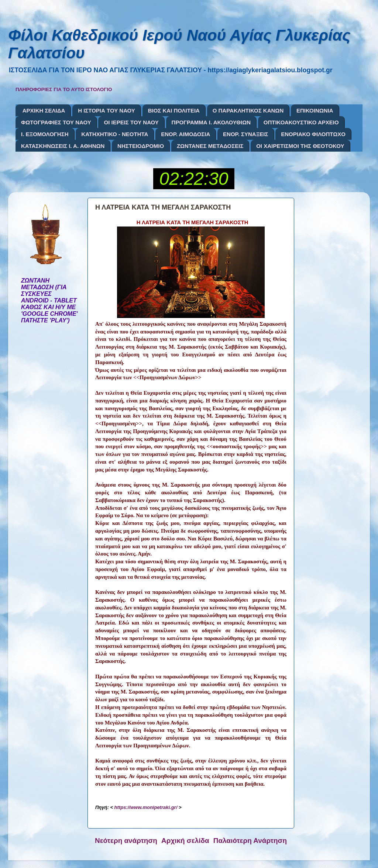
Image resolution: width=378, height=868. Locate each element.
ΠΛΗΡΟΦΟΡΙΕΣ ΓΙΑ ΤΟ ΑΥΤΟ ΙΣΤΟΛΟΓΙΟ (64, 89)
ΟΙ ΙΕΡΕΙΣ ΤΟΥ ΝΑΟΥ (131, 122)
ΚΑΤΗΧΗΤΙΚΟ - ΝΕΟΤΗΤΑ (115, 134)
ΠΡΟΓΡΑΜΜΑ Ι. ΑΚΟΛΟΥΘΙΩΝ (211, 122)
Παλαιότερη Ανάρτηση (250, 841)
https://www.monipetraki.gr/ (146, 807)
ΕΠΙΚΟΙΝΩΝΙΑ (315, 110)
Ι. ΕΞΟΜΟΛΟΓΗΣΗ (45, 134)
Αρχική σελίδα (185, 841)
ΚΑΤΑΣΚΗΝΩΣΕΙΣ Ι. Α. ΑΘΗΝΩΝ (63, 146)
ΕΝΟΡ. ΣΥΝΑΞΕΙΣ (245, 134)
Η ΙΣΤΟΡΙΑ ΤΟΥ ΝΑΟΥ (106, 110)
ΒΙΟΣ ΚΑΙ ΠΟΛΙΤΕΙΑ (174, 110)
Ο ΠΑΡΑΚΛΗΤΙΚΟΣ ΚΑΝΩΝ (248, 110)
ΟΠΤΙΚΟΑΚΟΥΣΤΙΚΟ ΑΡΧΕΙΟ (301, 122)
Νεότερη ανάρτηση (126, 841)
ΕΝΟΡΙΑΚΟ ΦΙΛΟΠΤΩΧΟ (313, 134)
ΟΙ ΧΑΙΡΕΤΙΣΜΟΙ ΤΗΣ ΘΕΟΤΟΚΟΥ (300, 146)
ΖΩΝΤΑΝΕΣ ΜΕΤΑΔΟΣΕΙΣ (210, 146)
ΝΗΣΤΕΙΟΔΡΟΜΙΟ (141, 146)
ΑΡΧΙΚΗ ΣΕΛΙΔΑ (44, 110)
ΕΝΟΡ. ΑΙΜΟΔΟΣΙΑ (185, 134)
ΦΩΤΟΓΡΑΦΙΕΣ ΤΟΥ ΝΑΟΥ (56, 122)
